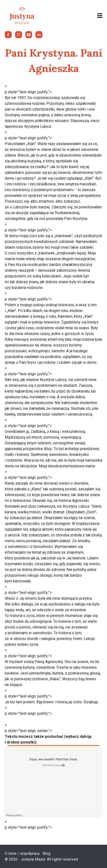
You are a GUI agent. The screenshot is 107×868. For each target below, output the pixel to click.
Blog (46, 853)
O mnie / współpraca (22, 853)
